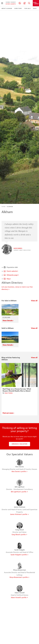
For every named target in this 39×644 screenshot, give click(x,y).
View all (34, 301)
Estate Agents (11, 4)
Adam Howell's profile (19, 598)
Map (7, 279)
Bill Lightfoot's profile (19, 492)
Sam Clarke (9, 393)
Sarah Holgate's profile (19, 555)
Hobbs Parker (11, 2)
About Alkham (7, 8)
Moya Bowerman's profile (19, 577)
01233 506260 (20, 3)
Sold (35, 8)
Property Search (29, 3)
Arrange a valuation (19, 444)
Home (3, 207)
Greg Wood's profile (19, 535)
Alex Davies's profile (19, 472)
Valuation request (24, 3)
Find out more (8, 413)
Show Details (8, 321)
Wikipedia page (11, 275)
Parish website (11, 271)
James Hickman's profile (19, 514)
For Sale (27, 8)
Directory (18, 8)
